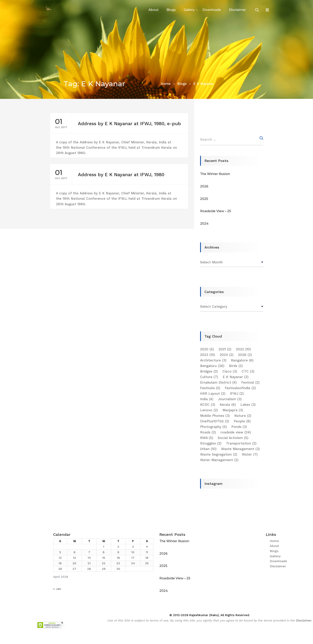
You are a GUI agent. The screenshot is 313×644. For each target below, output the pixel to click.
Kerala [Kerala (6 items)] (228, 405)
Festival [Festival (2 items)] (250, 382)
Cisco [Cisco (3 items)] (230, 371)
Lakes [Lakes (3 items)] (248, 405)
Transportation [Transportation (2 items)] (241, 443)
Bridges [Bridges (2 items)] (209, 371)
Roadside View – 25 (216, 211)
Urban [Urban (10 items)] (208, 449)
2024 (204, 224)
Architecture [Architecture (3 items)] (213, 360)
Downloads (212, 10)
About (154, 10)
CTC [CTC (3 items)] (248, 371)
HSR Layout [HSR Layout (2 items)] (213, 393)
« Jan (57, 589)
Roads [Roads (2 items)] (208, 432)
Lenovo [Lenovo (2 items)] (209, 410)
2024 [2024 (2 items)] (227, 355)
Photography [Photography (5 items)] (213, 427)
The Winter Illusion (215, 174)
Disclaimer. (304, 620)
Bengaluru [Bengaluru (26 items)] (212, 366)
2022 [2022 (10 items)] (243, 349)
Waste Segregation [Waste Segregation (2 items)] (219, 454)
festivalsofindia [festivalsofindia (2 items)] (240, 388)
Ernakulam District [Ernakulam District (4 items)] (218, 382)
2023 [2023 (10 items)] (208, 355)
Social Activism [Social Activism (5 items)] (233, 438)
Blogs (171, 10)
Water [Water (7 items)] (250, 454)
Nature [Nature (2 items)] (243, 416)
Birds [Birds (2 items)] (236, 366)
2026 (204, 186)
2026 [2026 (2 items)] (245, 355)
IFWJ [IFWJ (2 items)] (237, 393)
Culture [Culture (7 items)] (209, 377)
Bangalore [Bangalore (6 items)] (242, 360)
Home (166, 84)
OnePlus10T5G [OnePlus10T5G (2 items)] (215, 421)
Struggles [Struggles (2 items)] (211, 443)
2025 (204, 199)
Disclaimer (237, 10)
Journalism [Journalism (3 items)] (230, 399)
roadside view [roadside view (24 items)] (236, 432)
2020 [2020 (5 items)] (207, 349)
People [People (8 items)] (242, 421)
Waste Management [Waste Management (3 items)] (240, 449)
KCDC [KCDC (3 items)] (208, 405)
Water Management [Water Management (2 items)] (219, 460)
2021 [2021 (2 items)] (225, 349)
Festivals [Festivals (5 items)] (210, 388)
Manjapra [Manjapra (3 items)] (233, 410)
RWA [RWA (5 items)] (207, 438)
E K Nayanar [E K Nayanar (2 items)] (236, 377)
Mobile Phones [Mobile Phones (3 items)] (215, 416)
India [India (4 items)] (207, 399)
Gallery (189, 10)
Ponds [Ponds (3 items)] (239, 427)
